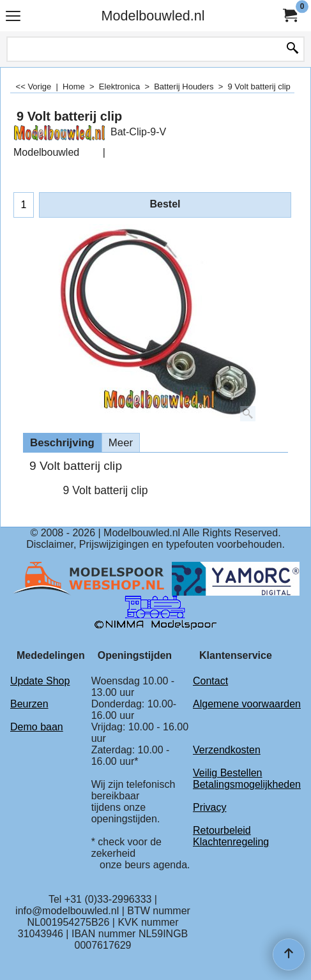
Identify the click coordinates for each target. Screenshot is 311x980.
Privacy (209, 807)
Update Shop (40, 681)
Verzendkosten (227, 750)
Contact (210, 681)
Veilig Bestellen (228, 773)
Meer (121, 443)
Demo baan (37, 727)
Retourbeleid (222, 830)
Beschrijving (62, 443)
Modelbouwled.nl (153, 16)
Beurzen (29, 704)
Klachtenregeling (231, 842)
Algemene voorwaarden (247, 704)
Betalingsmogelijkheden (247, 784)
